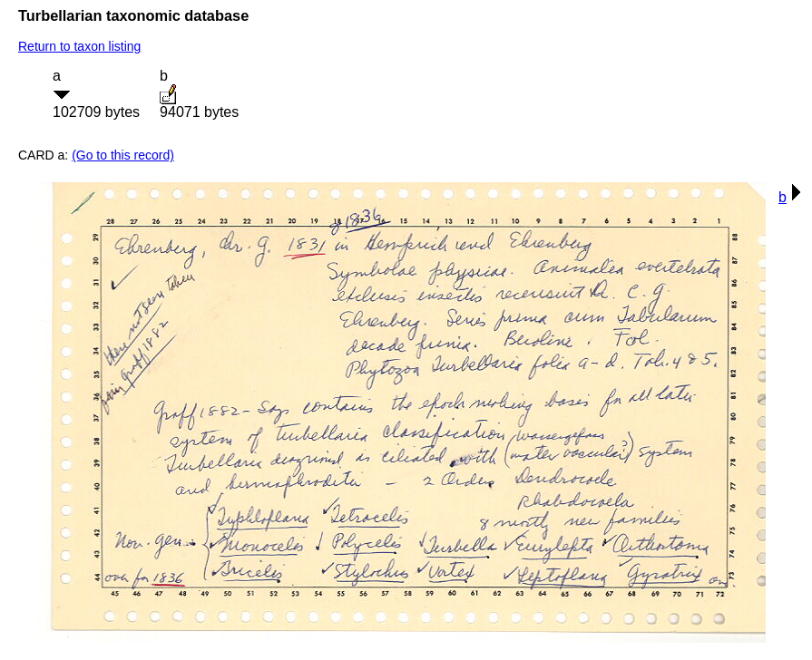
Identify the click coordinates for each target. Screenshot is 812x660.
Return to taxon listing (79, 46)
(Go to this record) (123, 155)
